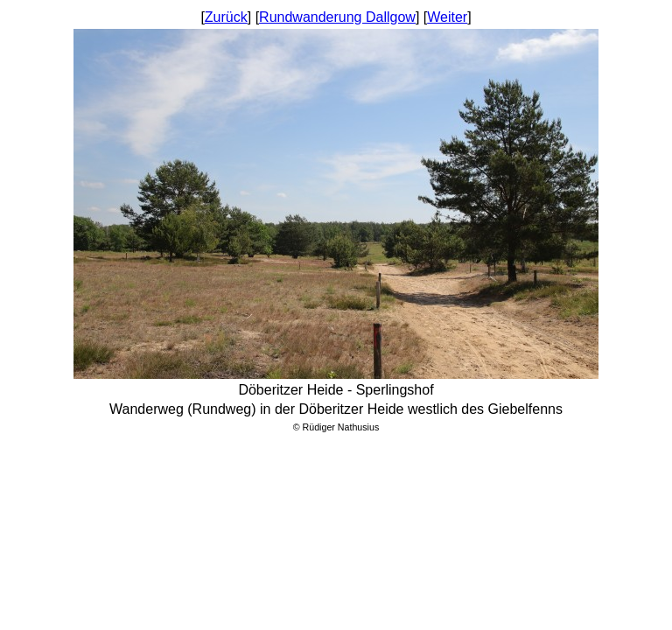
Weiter (447, 17)
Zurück (226, 17)
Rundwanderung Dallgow (337, 17)
